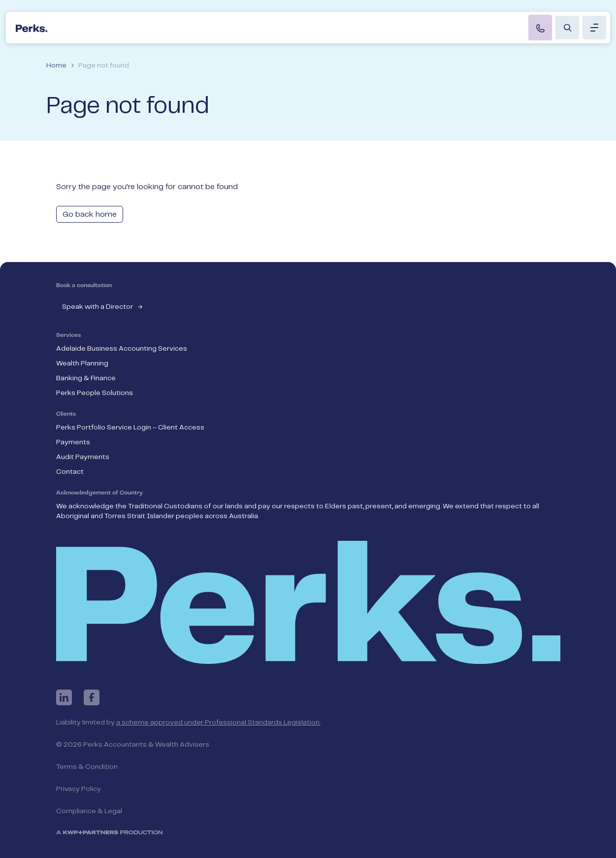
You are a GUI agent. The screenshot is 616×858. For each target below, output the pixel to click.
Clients (66, 414)
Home (56, 66)
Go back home (90, 214)
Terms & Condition (87, 767)
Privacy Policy (79, 789)
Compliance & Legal (89, 811)
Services (68, 335)
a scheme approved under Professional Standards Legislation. (218, 723)
